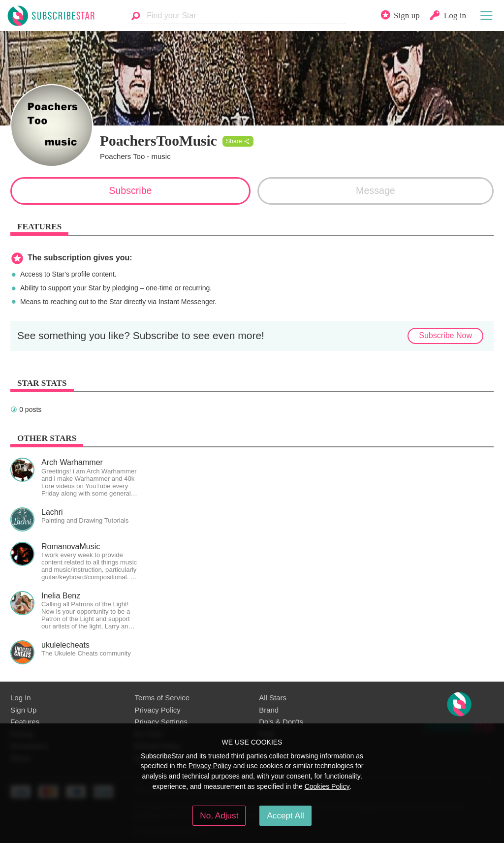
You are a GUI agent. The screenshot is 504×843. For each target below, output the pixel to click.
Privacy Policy (158, 710)
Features (25, 722)
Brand (269, 710)
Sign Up (23, 710)
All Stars (273, 698)
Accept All (285, 815)
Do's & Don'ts (281, 722)
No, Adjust (219, 815)
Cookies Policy (327, 786)
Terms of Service (162, 698)
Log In (21, 698)
